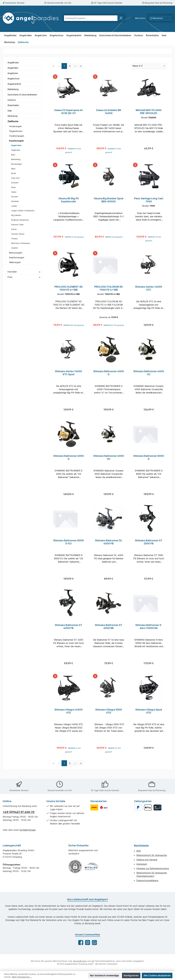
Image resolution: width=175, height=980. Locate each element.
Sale (10, 111)
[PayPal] (138, 807)
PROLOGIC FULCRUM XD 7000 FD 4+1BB (109, 290)
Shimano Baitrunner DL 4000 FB (109, 546)
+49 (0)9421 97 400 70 (19, 812)
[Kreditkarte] (157, 807)
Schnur (14, 229)
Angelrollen (13, 68)
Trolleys (14, 239)
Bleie (13, 169)
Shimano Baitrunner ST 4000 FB (68, 631)
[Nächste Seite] (75, 66)
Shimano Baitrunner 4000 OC (149, 375)
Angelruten (13, 73)
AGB (138, 851)
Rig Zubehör (16, 215)
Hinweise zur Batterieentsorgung (153, 868)
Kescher (15, 197)
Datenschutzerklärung (147, 880)
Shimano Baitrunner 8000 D (149, 461)
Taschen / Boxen (18, 234)
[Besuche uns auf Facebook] (81, 943)
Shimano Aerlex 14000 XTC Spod (68, 375)
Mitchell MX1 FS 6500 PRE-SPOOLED (149, 112)
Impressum (142, 864)
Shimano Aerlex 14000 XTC (149, 290)
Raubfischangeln (17, 258)
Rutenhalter (13, 105)
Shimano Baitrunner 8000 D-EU (68, 546)
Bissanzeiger (17, 164)
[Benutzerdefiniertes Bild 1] (94, 807)
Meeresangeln (16, 253)
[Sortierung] (149, 66)
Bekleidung (13, 89)
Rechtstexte (141, 845)
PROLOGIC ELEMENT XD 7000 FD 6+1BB (69, 290)
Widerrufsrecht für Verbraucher (152, 855)
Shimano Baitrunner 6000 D (69, 461)
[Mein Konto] (139, 18)
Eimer (14, 187)
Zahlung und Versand (147, 860)
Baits (13, 155)
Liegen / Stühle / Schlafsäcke (23, 211)
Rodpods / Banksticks (20, 220)
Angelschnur (14, 79)
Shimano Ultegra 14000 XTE (68, 717)
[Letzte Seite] (81, 66)
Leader (14, 206)
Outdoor (12, 100)
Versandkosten (80, 961)
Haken (14, 192)
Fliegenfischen (16, 131)
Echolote (15, 183)
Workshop (13, 116)
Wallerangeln (15, 262)
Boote (14, 173)
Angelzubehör (14, 84)
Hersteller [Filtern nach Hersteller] (24, 272)
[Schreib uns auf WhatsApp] (94, 943)
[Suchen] (121, 18)
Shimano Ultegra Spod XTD (149, 717)
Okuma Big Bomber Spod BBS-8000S (109, 201)
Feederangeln (16, 126)
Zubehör (15, 248)
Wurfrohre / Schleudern (21, 243)
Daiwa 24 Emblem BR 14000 (109, 112)
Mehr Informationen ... (22, 977)
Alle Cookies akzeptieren (157, 975)
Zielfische (13, 121)
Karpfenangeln (16, 141)
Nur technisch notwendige (104, 975)
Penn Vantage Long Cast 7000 (149, 201)
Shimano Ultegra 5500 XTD (109, 717)
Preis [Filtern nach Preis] (24, 277)
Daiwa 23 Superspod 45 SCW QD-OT (69, 112)
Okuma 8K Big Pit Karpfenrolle (69, 201)
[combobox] (91, 18)
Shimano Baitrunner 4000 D (109, 375)
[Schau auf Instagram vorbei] (88, 943)
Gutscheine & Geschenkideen (22, 95)
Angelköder (13, 63)
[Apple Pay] (148, 807)
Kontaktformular (27, 830)
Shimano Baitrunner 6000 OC (109, 461)
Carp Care (15, 178)
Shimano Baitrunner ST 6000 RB (109, 631)
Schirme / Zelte (17, 225)
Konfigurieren (131, 975)
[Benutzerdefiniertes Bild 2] (104, 807)
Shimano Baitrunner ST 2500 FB (149, 546)
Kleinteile (15, 201)
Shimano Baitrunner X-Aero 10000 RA (149, 631)
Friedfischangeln (17, 136)
